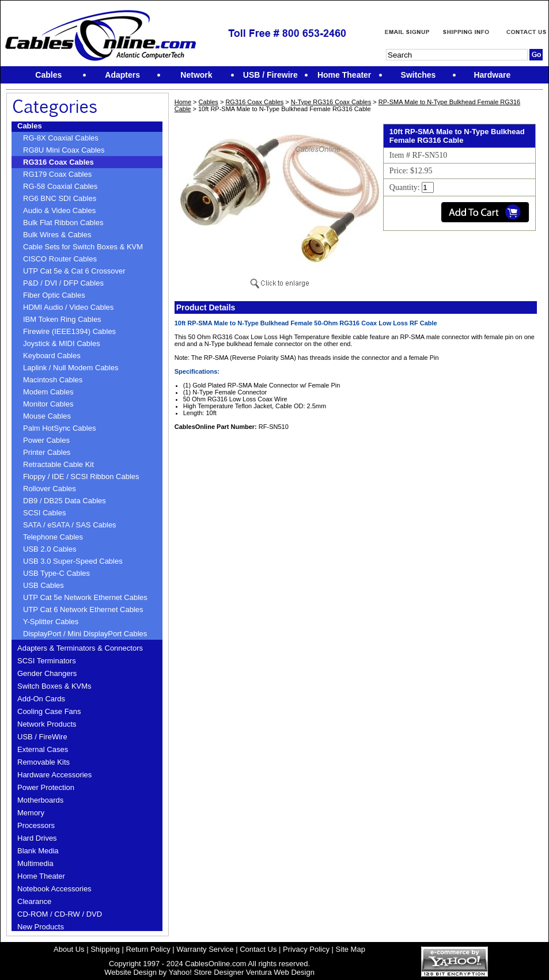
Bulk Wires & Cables (57, 235)
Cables (30, 126)
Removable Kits (43, 762)
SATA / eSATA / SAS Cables (70, 525)
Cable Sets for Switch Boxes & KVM (83, 247)
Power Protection (46, 787)
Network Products (47, 724)
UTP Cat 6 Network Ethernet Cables (83, 609)
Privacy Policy (306, 949)
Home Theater (41, 876)
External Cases (43, 749)
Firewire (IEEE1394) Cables (69, 331)
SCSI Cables (44, 513)
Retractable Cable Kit (58, 464)
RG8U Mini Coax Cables (64, 150)
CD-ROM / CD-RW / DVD (60, 914)
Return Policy (148, 949)
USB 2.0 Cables (50, 549)
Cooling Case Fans (49, 711)
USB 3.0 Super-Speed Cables (73, 561)
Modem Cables (48, 392)
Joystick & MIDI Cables (62, 343)
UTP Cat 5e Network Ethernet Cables (85, 597)
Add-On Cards (41, 699)
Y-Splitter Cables (51, 622)
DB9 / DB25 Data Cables (65, 501)
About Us (69, 949)
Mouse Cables (47, 416)
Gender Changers (47, 673)
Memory (31, 813)
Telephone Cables (53, 537)
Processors (36, 825)
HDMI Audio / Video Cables (68, 307)
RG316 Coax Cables (58, 162)
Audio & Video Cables (59, 210)
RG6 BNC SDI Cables (60, 198)
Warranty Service (205, 949)
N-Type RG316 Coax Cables (331, 102)
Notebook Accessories (54, 889)
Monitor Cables (48, 404)
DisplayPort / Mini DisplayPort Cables (85, 634)
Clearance (34, 901)
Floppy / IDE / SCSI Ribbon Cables (81, 476)
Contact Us (258, 949)
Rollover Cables (50, 489)
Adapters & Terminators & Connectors (80, 648)
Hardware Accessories (54, 775)
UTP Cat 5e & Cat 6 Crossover (74, 271)
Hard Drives (37, 838)
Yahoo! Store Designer (207, 972)
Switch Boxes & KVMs (54, 686)
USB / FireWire (42, 737)
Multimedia (35, 863)
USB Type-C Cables (56, 573)
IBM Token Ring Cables (62, 319)
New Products (41, 927)
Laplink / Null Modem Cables (71, 368)
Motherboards (40, 800)
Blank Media (38, 851)
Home (183, 102)
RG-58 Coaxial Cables (60, 186)
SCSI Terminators (47, 661)
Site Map (351, 949)
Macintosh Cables (53, 380)
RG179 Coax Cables (57, 174)
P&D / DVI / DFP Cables (63, 283)
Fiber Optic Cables (54, 295)
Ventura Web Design (280, 972)
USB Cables (43, 585)
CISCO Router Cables (60, 259)
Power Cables (46, 440)
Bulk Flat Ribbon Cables (63, 223)
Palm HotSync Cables (59, 428)
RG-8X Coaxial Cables (61, 138)
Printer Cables (47, 452)
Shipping (105, 949)
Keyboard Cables (52, 356)
